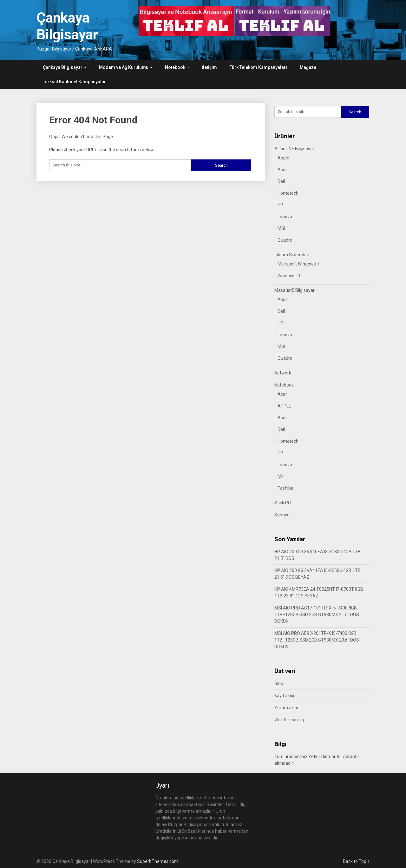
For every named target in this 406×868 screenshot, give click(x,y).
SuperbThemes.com (158, 861)
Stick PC (283, 503)
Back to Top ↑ (356, 861)
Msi (281, 476)
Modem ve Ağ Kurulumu (124, 67)
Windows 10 (290, 276)
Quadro (285, 240)
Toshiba (285, 488)
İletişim (209, 67)
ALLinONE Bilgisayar (294, 149)
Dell (281, 181)
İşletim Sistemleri (292, 255)
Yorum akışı (286, 708)
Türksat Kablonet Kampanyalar (74, 82)
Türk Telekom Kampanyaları (258, 67)
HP (280, 205)
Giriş (279, 683)
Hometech (288, 193)
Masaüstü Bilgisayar (295, 290)
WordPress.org (289, 720)
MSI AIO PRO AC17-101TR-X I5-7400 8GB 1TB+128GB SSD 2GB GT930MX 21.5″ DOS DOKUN (317, 615)
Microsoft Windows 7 (298, 264)
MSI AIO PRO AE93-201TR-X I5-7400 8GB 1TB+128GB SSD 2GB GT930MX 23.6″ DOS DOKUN (317, 640)
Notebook (175, 67)
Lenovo (285, 217)
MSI (281, 228)
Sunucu (282, 515)
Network (283, 373)
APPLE (284, 406)
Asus (283, 170)
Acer (282, 394)
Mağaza (308, 67)
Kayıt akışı (284, 696)
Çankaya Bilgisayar (67, 26)
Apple (283, 158)
